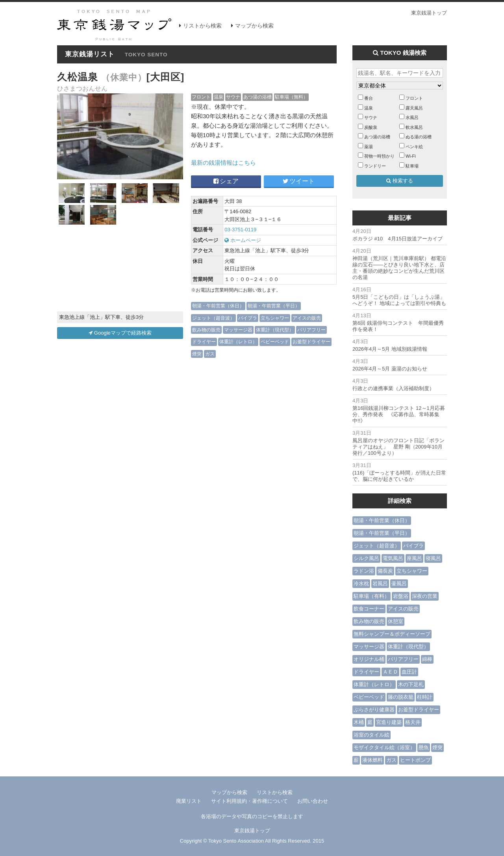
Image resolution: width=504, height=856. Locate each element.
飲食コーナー (369, 609)
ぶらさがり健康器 (374, 710)
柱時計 (425, 697)
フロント (201, 97)
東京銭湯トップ (429, 13)
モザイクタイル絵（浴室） (384, 747)
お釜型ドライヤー (311, 341)
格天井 (413, 722)
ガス (210, 354)
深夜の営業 (425, 596)
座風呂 (414, 558)
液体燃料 (372, 760)
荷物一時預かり (379, 156)
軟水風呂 (414, 127)
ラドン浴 (364, 571)
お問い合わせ (313, 801)
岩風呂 (380, 583)
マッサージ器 (238, 330)
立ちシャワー (275, 318)
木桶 (359, 722)
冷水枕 (361, 583)
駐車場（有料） (372, 596)
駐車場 (412, 166)
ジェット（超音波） (213, 318)
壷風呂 (399, 583)
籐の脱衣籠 (401, 697)
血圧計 (409, 672)
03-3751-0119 (240, 230)
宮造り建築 (389, 722)
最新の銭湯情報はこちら (223, 163)
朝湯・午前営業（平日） (274, 306)
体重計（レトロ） (238, 341)
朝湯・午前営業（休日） (218, 306)
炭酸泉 (371, 127)
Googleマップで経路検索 (120, 333)
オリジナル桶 (369, 659)
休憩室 (396, 621)
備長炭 (385, 571)
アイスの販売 (307, 318)
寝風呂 (433, 558)
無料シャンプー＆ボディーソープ (392, 634)
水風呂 (412, 117)
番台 (369, 98)
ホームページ (243, 240)
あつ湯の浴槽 (258, 97)
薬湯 (369, 147)
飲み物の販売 (206, 330)
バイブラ (248, 318)
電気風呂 (393, 558)
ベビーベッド (275, 341)
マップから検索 (254, 26)
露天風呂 (414, 108)
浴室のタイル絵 (372, 735)
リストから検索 (202, 26)
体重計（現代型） (275, 330)
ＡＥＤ (390, 672)
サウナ (233, 97)
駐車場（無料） (291, 97)
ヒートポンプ (415, 760)
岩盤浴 (401, 596)
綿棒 (427, 659)
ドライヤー (204, 341)
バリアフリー (311, 330)
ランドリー (375, 166)
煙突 (197, 354)
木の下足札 (411, 684)
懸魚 (424, 747)
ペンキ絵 (414, 147)
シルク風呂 (366, 558)
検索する (400, 181)
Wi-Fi (411, 156)
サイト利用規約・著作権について (249, 801)
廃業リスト (189, 801)
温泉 (219, 97)
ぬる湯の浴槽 (419, 137)
